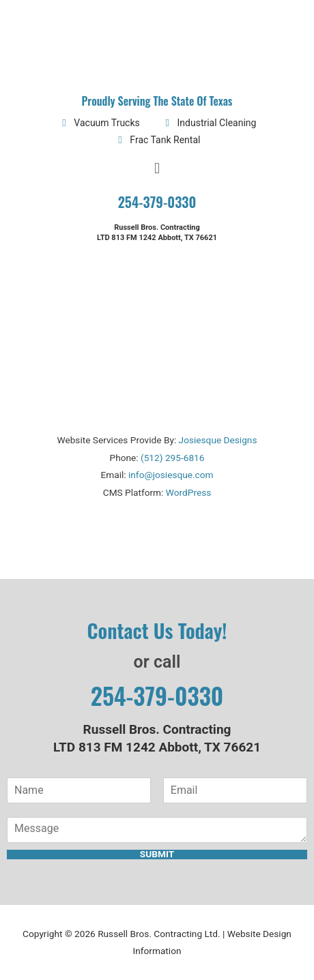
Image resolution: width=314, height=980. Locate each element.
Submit (157, 855)
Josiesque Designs (218, 440)
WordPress (188, 492)
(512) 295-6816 (172, 458)
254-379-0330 (157, 202)
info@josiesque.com (171, 475)
